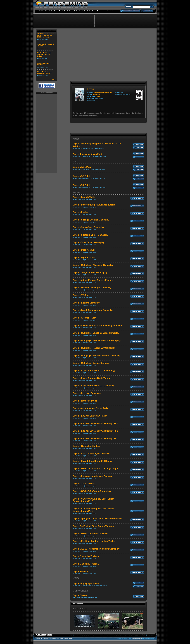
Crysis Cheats (80, 595)
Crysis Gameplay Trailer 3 (86, 556)
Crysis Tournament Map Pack (88, 154)
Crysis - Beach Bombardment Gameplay (93, 310)
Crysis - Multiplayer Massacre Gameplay (93, 265)
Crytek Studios (98, 92)
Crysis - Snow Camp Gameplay (88, 227)
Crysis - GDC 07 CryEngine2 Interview (92, 491)
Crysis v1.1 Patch (82, 185)
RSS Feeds (151, 635)
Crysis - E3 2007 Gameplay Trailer (90, 416)
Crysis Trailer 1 (80, 571)
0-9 (46, 11)
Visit (98, 96)
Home (41, 11)
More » (54, 79)
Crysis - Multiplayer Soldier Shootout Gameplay (97, 340)
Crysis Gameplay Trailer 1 (86, 564)
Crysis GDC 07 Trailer (84, 484)
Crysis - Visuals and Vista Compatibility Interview (98, 325)
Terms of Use (64, 639)
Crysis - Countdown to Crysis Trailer (91, 408)
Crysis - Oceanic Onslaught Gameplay (92, 288)
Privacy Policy (54, 639)
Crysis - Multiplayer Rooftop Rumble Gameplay (96, 356)
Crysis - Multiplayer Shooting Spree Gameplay (96, 333)
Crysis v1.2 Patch (82, 176)
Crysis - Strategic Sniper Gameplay (90, 235)
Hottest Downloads (140, 635)
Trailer (76, 192)
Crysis (90, 89)
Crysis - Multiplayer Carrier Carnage (91, 363)
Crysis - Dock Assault (84, 250)
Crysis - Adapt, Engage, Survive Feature (93, 280)
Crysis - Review (81, 212)
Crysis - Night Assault (84, 258)
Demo (76, 578)
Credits (71, 639)
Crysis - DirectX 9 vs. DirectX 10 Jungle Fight (95, 469)
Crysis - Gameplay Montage (87, 446)
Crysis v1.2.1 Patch (82, 167)
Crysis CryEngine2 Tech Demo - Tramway (94, 526)
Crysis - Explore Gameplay (86, 303)
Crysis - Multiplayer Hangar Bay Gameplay (94, 348)
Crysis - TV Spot (81, 295)
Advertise (46, 639)
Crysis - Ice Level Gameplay (87, 393)
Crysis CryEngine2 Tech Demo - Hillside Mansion (97, 519)
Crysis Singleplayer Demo (86, 583)
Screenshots (80, 609)
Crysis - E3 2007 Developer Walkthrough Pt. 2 (96, 431)
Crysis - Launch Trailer (84, 197)
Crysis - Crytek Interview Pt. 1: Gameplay (93, 386)
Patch (76, 161)
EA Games (96, 94)
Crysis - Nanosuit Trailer (85, 401)
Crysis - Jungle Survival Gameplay (90, 273)
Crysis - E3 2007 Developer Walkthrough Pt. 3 (96, 423)
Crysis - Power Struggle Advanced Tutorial (94, 205)
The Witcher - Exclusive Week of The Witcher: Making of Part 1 (46, 35)
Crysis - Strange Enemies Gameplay (91, 220)
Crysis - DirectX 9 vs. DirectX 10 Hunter (92, 461)
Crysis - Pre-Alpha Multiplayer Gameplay (93, 476)
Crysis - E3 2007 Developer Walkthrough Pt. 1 (96, 438)
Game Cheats (81, 591)
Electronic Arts (108, 92)
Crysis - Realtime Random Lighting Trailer (94, 541)
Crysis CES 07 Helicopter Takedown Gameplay (96, 549)
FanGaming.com (137, 639)
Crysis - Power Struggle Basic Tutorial (92, 378)
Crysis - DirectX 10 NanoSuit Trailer (91, 534)
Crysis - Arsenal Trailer (84, 318)
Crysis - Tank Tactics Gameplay (89, 242)
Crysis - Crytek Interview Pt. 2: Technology (94, 371)
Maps (76, 139)
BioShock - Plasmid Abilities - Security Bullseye (44, 54)
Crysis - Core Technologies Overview (91, 454)
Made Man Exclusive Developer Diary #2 (45, 73)
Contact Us (39, 639)
